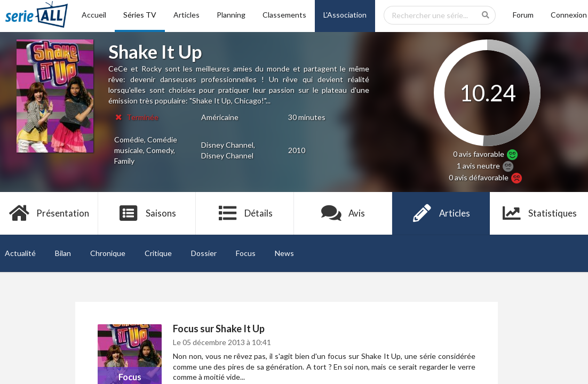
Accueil (94, 15)
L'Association (345, 15)
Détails (245, 213)
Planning (231, 15)
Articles (186, 15)
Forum (523, 15)
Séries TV (140, 15)
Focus (246, 253)
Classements (284, 15)
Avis (343, 213)
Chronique (108, 253)
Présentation (49, 213)
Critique (158, 253)
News (284, 253)
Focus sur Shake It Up (219, 329)
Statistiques (539, 213)
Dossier (204, 253)
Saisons (147, 213)
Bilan (63, 253)
